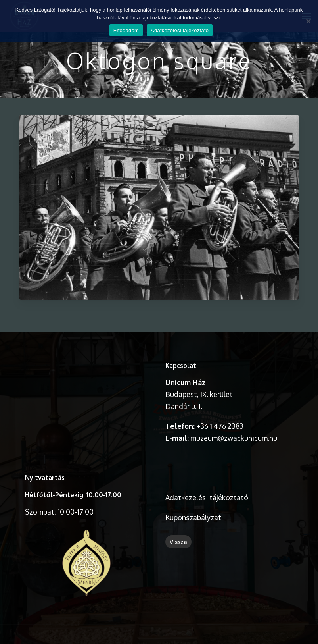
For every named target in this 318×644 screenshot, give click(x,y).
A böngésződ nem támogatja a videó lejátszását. (86, 390)
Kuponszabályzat (193, 517)
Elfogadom (126, 30)
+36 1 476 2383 (220, 426)
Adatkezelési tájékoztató (207, 497)
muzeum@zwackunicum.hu (234, 438)
